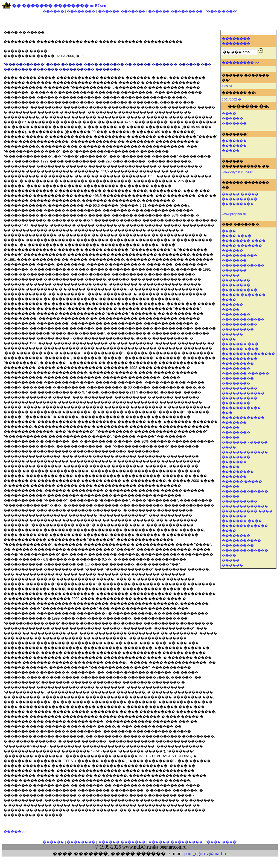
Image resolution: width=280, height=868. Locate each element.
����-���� (237, 236)
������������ (243, 265)
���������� (240, 255)
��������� (238, 329)
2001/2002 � (232, 99)
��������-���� (244, 241)
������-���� (240, 349)
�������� (81, 11)
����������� (241, 540)
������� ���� (242, 521)
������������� (245, 491)
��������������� (248, 354)
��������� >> (240, 63)
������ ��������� (175, 11)
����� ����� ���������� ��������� (240, 199)
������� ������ (245, 373)
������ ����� (242, 482)
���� (229, 113)
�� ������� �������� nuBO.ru (59, 6)
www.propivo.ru (234, 214)
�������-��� (240, 344)
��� (227, 413)
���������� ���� (247, 511)
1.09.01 (227, 86)
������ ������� (122, 11)
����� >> (15, 832)
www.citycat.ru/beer (237, 172)
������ (53, 11)
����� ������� (244, 295)
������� (234, 123)
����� (231, 151)
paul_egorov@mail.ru (206, 854)
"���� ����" (221, 11)
